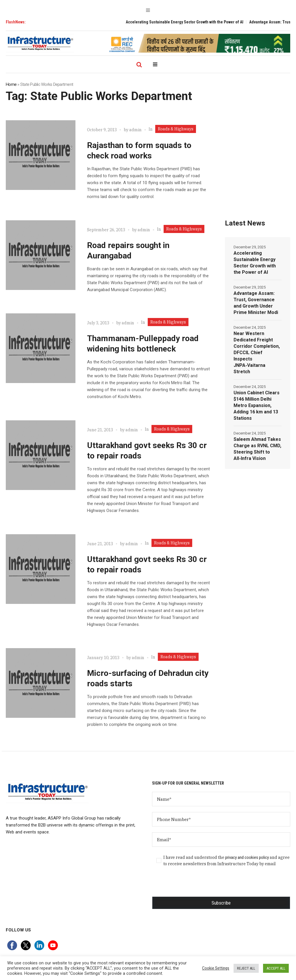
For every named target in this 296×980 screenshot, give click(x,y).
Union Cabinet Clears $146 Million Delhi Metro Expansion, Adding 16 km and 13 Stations (257, 405)
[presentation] (196, 885)
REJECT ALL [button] (246, 968)
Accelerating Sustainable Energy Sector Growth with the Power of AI (192, 22)
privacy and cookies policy (247, 857)
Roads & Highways (176, 129)
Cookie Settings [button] (216, 968)
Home (11, 84)
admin (135, 130)
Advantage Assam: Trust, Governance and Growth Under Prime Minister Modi (256, 303)
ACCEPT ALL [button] (276, 968)
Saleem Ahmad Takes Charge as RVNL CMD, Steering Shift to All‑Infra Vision (257, 449)
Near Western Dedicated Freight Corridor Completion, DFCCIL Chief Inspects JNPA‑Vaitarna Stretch (257, 353)
